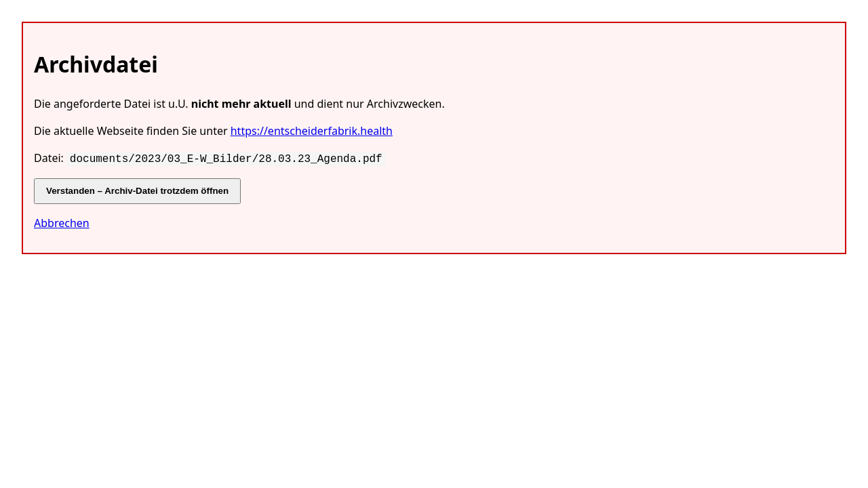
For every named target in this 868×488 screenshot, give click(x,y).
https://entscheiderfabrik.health (312, 131)
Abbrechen (62, 222)
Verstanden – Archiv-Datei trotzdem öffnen (137, 189)
